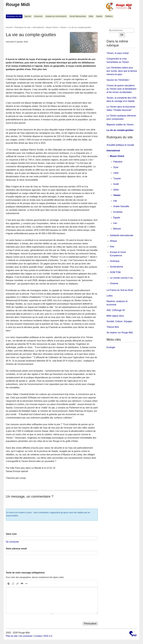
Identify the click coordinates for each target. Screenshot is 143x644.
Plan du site (12, 636)
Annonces (38, 16)
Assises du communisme (56, 16)
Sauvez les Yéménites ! (118, 80)
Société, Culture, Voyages (119, 321)
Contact (38, 636)
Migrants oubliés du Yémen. (120, 125)
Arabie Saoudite (121, 206)
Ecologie (111, 347)
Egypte (117, 218)
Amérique (115, 261)
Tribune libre (113, 327)
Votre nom (11, 534)
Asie (112, 247)
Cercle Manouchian (78, 16)
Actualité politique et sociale (120, 145)
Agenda (28, 16)
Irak (115, 201)
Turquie (117, 178)
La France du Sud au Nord (120, 290)
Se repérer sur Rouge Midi (120, 333)
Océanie (114, 283)
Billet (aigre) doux (115, 316)
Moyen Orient (52, 27)
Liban (116, 173)
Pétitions (109, 16)
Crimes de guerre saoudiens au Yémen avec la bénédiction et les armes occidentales (121, 89)
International (38, 27)
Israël (116, 184)
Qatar (116, 190)
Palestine (118, 162)
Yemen (63, 27)
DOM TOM (115, 272)
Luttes (110, 296)
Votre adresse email (16, 549)
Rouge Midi (18, 4)
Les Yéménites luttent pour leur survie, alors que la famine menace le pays (122, 71)
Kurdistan (118, 212)
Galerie (99, 16)
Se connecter (12, 542)
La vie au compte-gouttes (120, 130)
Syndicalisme (116, 267)
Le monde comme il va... (122, 278)
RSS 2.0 (48, 636)
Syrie (116, 167)
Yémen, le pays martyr (118, 53)
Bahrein (117, 229)
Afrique (113, 241)
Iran (115, 223)
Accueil (9, 27)
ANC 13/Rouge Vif (116, 310)
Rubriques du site (14, 16)
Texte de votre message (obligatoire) (25, 573)
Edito (91, 16)
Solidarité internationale (122, 235)
